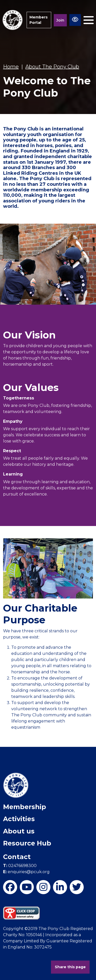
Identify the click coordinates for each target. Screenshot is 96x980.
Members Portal (39, 20)
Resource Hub (27, 843)
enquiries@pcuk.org (26, 872)
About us (19, 831)
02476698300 (20, 866)
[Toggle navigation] (89, 20)
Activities (19, 819)
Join (60, 20)
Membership (25, 807)
